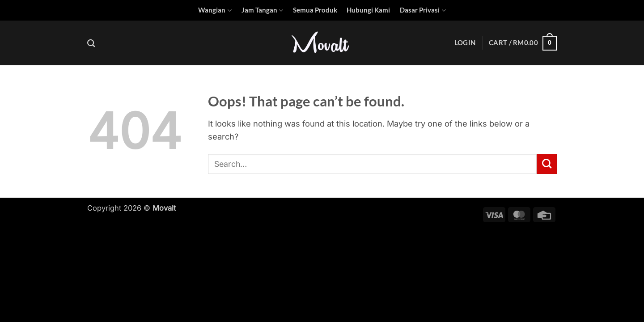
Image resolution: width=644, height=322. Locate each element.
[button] (465, 43)
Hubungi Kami (368, 10)
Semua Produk (315, 10)
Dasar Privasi (423, 11)
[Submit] (547, 164)
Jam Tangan (262, 11)
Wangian (215, 11)
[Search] (91, 43)
